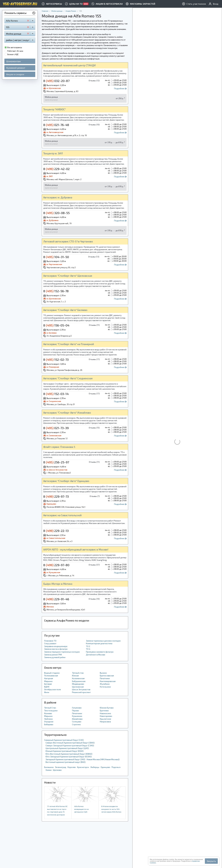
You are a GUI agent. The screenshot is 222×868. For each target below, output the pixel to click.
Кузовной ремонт (16, 68)
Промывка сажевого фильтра (100, 652)
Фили (47, 692)
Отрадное (49, 722)
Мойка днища (57, 11)
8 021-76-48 (56, 125)
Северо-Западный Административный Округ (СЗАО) (70, 745)
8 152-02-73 (56, 359)
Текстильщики (51, 710)
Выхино (103, 673)
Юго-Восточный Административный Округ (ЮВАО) (69, 754)
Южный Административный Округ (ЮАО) (65, 751)
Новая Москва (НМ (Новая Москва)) (103, 759)
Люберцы (95, 767)
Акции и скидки (15, 74)
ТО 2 (88, 646)
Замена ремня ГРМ (53, 655)
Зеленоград (61, 767)
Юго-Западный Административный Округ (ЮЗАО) (69, 757)
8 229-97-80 (56, 565)
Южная (75, 676)
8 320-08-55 (56, 213)
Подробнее (120, 88)
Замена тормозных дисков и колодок (103, 641)
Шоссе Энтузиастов (81, 689)
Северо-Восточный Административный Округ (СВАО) (70, 743)
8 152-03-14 (56, 394)
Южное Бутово (107, 708)
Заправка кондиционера (56, 646)
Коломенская (78, 678)
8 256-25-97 (56, 462)
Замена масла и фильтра (56, 649)
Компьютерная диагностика (99, 643)
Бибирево (49, 724)
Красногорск (83, 767)
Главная (45, 11)
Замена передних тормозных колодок (62, 652)
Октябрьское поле (53, 689)
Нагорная (49, 678)
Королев (72, 767)
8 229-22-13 (56, 531)
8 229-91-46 (56, 599)
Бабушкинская (79, 681)
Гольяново (77, 708)
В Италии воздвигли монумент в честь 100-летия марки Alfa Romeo (111, 809)
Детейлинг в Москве (96, 655)
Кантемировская (108, 681)
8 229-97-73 (56, 496)
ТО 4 (88, 649)
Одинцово (105, 767)
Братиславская (107, 676)
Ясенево (48, 713)
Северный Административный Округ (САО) (64, 740)
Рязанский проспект (81, 692)
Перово (76, 710)
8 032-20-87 (56, 81)
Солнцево (77, 722)
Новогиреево (106, 716)
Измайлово (77, 719)
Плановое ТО (50, 641)
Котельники (105, 687)
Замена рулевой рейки (55, 657)
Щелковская (78, 687)
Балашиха (49, 767)
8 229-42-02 (56, 169)
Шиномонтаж (13, 61)
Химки (49, 770)
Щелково (57, 770)
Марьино (48, 681)
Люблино (48, 719)
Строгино (76, 724)
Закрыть (211, 861)
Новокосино (105, 713)
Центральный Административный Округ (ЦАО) (67, 748)
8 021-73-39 (56, 428)
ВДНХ (47, 687)
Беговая (48, 684)
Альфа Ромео (71, 11)
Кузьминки (77, 716)
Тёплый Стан (50, 708)
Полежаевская (51, 676)
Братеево (104, 710)
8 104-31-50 (56, 257)
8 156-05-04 (56, 325)
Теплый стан (78, 673)
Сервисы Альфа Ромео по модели (67, 620)
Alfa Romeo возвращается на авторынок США (81, 809)
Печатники (105, 678)
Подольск (116, 767)
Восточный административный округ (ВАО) (66, 762)
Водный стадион (52, 673)
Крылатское (105, 719)
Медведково (78, 684)
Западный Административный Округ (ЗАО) (65, 759)
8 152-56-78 (56, 291)
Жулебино (105, 684)
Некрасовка (105, 722)
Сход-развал (50, 643)
